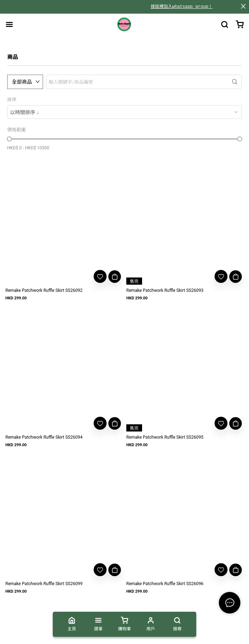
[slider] (9, 139)
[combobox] (125, 112)
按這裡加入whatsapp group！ (182, 7)
